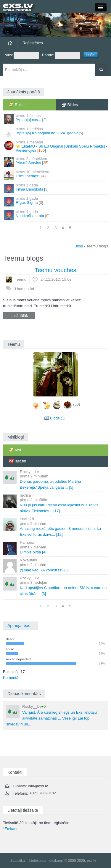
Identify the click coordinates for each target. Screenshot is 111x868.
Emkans (11, 829)
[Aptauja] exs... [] (56, 119)
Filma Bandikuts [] (56, 188)
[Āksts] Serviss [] (56, 162)
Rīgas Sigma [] (56, 201)
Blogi (79, 246)
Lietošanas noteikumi (46, 861)
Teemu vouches (55, 270)
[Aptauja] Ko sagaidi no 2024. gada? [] (56, 132)
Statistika (18, 861)
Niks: (22, 55)
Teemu (21, 279)
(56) (77, 404)
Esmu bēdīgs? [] (56, 175)
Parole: (61, 55)
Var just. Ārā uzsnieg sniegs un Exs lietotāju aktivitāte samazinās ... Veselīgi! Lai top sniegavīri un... (52, 715)
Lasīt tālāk (19, 316)
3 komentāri (24, 289)
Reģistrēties (33, 43)
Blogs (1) (58, 418)
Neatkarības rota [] (56, 215)
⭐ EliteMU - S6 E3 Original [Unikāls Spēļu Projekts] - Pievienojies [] (56, 146)
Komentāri (12, 678)
